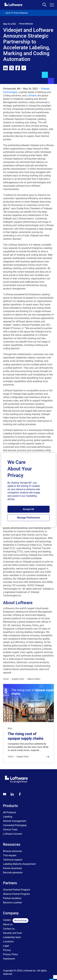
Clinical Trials (10, 830)
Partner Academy (12, 898)
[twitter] (12, 68)
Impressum (9, 959)
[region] (28, 490)
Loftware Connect (13, 834)
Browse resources (12, 851)
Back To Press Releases (15, 13)
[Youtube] (5, 794)
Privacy (7, 950)
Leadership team (12, 937)
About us (8, 924)
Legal (6, 946)
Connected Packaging (15, 825)
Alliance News (34, 679)
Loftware (32, 96)
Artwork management (15, 821)
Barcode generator (13, 873)
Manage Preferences (29, 518)
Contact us (9, 929)
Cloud (6, 679)
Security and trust (12, 933)
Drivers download (12, 868)
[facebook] (18, 68)
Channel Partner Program (17, 890)
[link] (24, 68)
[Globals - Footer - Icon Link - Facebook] (20, 794)
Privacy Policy (11, 954)
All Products (9, 812)
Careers (7, 920)
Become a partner (12, 903)
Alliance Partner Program (16, 894)
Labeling (8, 817)
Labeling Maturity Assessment (19, 864)
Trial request (10, 855)
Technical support (13, 860)
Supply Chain (18, 679)
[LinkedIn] (12, 794)
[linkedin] (5, 68)
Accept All (28, 509)
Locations (8, 942)
